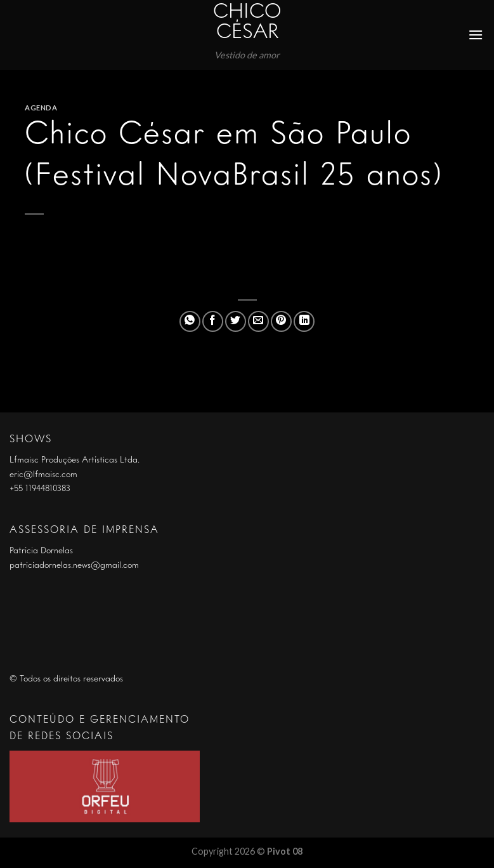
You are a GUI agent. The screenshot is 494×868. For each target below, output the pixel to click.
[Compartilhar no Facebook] (213, 321)
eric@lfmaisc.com (43, 475)
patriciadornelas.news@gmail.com (74, 565)
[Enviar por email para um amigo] (258, 321)
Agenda (41, 108)
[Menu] (476, 35)
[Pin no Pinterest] (281, 321)
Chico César (247, 23)
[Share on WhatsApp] (190, 321)
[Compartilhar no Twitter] (236, 321)
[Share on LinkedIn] (304, 321)
